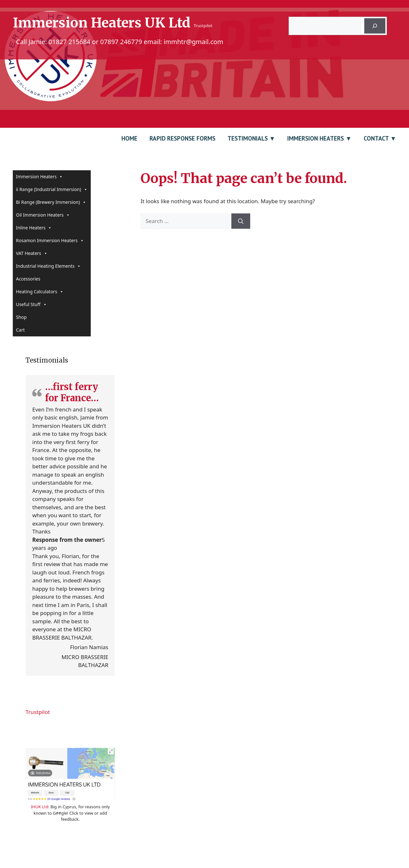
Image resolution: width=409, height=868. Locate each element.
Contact (376, 138)
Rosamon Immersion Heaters (50, 241)
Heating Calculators (40, 292)
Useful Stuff (31, 304)
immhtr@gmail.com (193, 42)
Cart (20, 330)
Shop (21, 317)
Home (129, 138)
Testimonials (248, 138)
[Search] (375, 26)
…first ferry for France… (72, 392)
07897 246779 (121, 42)
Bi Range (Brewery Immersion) (51, 202)
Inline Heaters (34, 228)
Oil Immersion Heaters (43, 215)
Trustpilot (203, 26)
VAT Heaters (32, 253)
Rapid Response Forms (182, 138)
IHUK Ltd (39, 807)
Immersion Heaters (316, 138)
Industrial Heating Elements (48, 266)
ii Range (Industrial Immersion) (52, 189)
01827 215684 (69, 42)
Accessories (28, 279)
